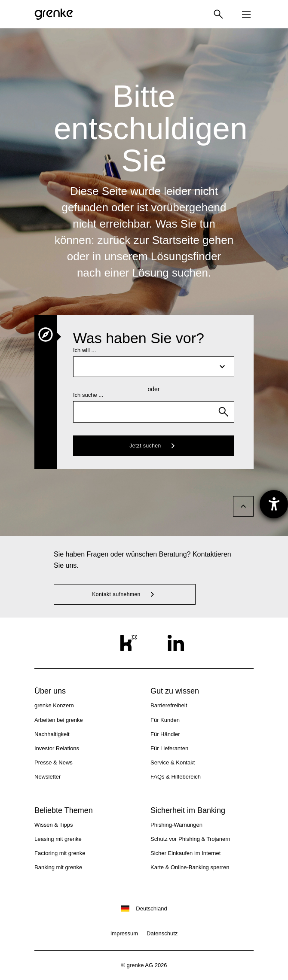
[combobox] (154, 412)
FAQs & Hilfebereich (176, 777)
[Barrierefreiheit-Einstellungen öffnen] (274, 504)
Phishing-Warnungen (176, 825)
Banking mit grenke (58, 867)
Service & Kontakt (173, 762)
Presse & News (54, 762)
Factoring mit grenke (60, 853)
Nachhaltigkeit (52, 734)
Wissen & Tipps (54, 825)
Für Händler (165, 734)
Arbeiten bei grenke (59, 720)
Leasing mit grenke (58, 839)
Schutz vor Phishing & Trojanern (190, 839)
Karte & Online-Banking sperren (190, 867)
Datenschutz (162, 933)
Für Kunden (165, 720)
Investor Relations (57, 748)
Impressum (124, 933)
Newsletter (47, 777)
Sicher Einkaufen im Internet (185, 853)
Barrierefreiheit (169, 705)
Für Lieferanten (169, 748)
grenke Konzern (54, 705)
